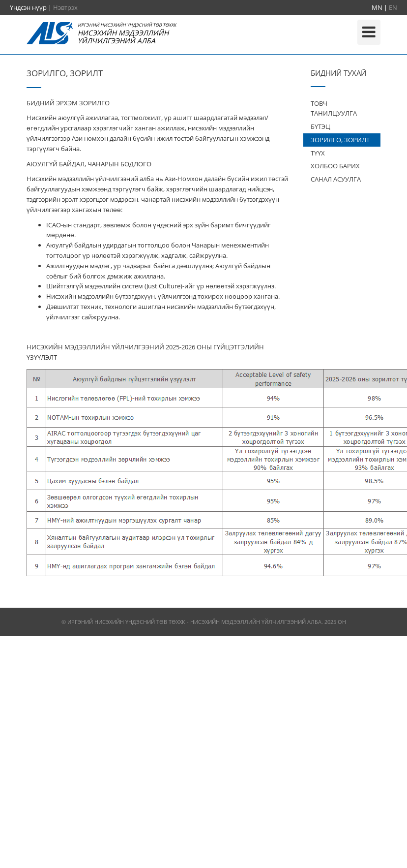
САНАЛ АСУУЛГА (336, 179)
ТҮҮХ (318, 153)
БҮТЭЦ (320, 126)
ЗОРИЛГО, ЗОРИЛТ (340, 140)
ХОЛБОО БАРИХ (335, 166)
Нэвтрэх (65, 7)
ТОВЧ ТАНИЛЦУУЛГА (334, 108)
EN (393, 7)
